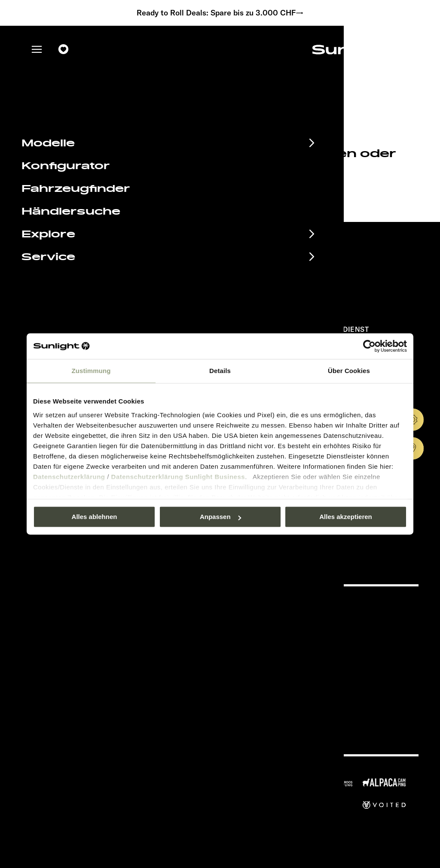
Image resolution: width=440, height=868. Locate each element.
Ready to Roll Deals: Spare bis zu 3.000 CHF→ (220, 13)
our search (224, 191)
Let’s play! (275, 682)
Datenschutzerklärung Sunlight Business (178, 477)
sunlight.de (106, 191)
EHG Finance (67, 634)
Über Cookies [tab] (349, 371)
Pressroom (276, 605)
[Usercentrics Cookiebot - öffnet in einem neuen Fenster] (369, 346)
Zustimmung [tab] (91, 371)
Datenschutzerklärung (69, 477)
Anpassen (220, 517)
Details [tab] (220, 371)
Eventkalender (72, 606)
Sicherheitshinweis (287, 644)
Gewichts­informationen (294, 669)
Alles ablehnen (95, 517)
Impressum (276, 618)
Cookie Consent (283, 657)
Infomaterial (64, 620)
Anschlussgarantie (84, 649)
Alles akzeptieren (346, 517)
